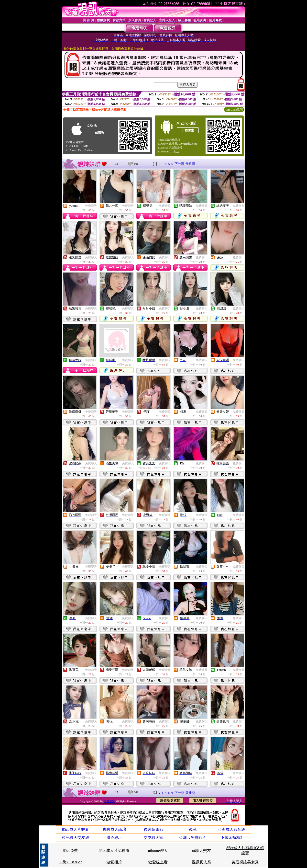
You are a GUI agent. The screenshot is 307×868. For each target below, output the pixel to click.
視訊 (193, 829)
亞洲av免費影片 (192, 838)
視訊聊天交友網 (76, 838)
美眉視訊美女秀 (245, 862)
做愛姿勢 (110, 801)
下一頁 (179, 164)
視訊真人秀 (201, 862)
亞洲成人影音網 (231, 829)
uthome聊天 (158, 851)
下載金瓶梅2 (231, 838)
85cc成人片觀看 (76, 829)
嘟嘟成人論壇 (114, 829)
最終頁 (190, 164)
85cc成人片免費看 (114, 851)
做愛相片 (114, 862)
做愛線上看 (158, 862)
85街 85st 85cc (71, 862)
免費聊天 (91, 206)
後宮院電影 (153, 829)
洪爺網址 (114, 838)
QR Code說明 (234, 110)
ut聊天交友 (201, 851)
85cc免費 (70, 851)
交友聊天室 (153, 838)
